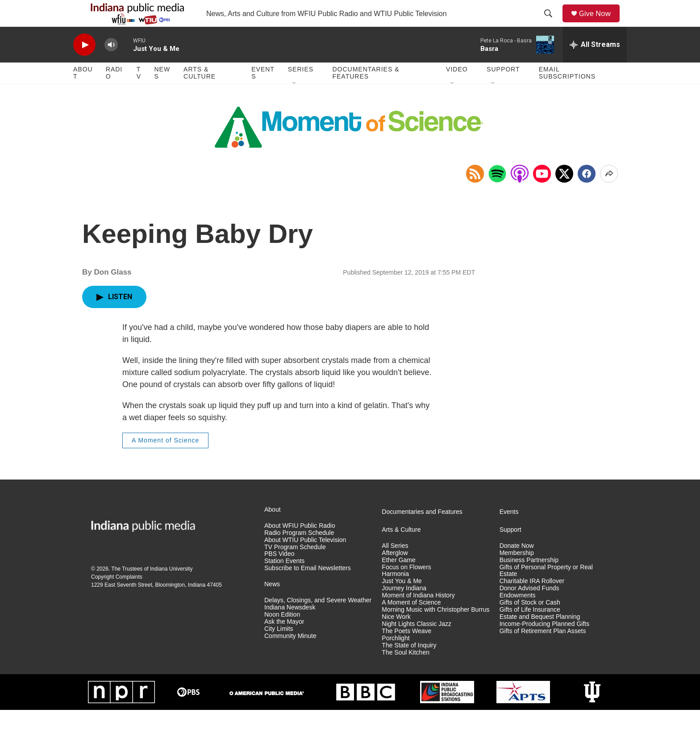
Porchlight (396, 658)
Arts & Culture (200, 93)
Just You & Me (402, 601)
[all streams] (595, 65)
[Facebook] (587, 194)
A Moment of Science (165, 460)
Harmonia (395, 594)
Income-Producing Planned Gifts (545, 644)
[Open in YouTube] (542, 194)
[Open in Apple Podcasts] (520, 194)
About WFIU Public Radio (300, 546)
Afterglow (395, 573)
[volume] (111, 65)
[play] (84, 65)
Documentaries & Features (366, 93)
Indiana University (171, 589)
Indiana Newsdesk (290, 628)
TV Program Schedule (295, 567)
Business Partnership (529, 580)
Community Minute (290, 656)
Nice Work (396, 637)
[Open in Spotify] (497, 194)
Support (503, 89)
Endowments (518, 615)
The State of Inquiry (409, 665)
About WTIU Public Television (305, 560)
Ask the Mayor (284, 642)
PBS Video (279, 574)
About (83, 93)
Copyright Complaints (117, 597)
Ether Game (398, 580)
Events (263, 93)
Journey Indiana (404, 608)
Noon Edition (282, 635)
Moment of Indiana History (418, 615)
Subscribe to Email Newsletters (308, 588)
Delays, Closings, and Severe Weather (318, 620)
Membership (517, 573)
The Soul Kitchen (406, 673)
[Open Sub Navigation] (295, 104)
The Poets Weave (406, 651)
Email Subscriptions (567, 93)
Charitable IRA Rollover (532, 601)
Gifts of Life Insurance (530, 630)
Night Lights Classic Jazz (417, 644)
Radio (114, 93)
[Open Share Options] (609, 194)
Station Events (284, 581)
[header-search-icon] (551, 24)
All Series (395, 566)
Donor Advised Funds (529, 608)
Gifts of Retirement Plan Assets (543, 651)
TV (139, 93)
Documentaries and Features (422, 532)
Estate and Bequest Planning (540, 637)
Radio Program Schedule (299, 553)
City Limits (279, 649)
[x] (564, 194)
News (162, 93)
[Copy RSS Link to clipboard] (475, 194)
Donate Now (517, 566)
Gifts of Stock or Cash (530, 623)
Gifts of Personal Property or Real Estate (546, 591)
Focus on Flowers (406, 587)
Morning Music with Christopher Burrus (435, 630)
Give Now (600, 23)
